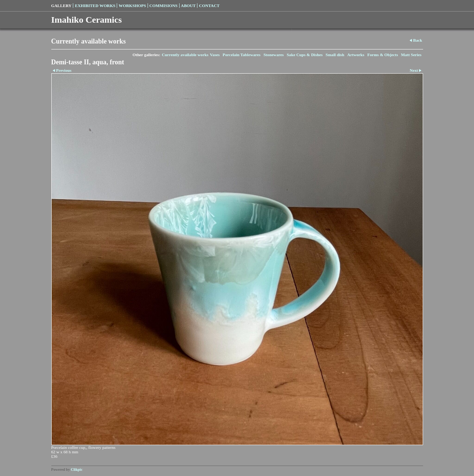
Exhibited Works (95, 6)
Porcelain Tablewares (242, 55)
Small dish (335, 55)
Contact (209, 6)
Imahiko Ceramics (87, 20)
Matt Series (411, 55)
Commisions (164, 6)
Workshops (132, 6)
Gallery (62, 6)
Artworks (356, 55)
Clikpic (77, 469)
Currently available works (185, 55)
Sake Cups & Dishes (305, 55)
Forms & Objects (383, 55)
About (188, 6)
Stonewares (274, 55)
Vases (215, 55)
